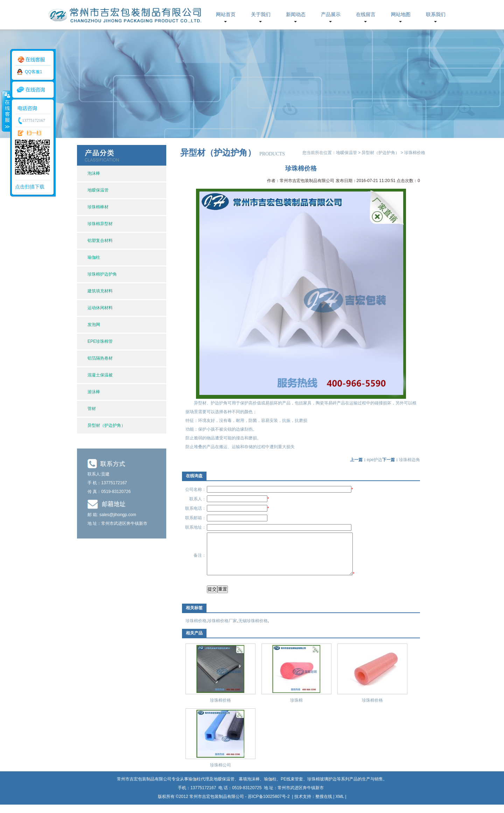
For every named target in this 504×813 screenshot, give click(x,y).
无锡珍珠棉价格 (253, 629)
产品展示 (331, 15)
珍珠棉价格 (196, 629)
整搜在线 (324, 805)
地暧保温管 (98, 190)
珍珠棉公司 (220, 773)
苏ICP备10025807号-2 (269, 805)
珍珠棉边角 (409, 460)
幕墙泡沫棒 (249, 787)
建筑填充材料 (100, 291)
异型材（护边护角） (106, 425)
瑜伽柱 (94, 257)
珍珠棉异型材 (100, 224)
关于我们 (261, 15)
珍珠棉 (296, 709)
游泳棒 (94, 392)
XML (340, 805)
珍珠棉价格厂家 (222, 629)
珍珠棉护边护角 (102, 274)
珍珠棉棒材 (98, 207)
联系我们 (436, 15)
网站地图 (401, 15)
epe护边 (374, 460)
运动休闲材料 (100, 308)
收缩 (6, 111)
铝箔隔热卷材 (100, 358)
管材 (92, 409)
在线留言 (366, 15)
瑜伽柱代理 (199, 787)
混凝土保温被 (100, 375)
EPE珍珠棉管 (100, 341)
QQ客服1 (33, 72)
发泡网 (94, 325)
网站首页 (226, 15)
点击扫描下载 (30, 187)
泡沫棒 (94, 173)
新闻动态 (296, 15)
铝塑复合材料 (100, 241)
